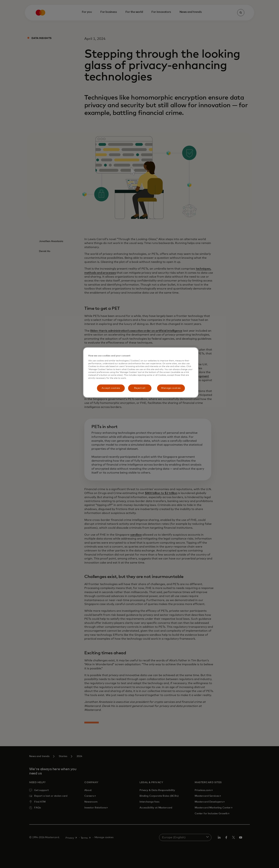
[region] (141, 372)
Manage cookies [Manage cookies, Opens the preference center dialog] (171, 388)
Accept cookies (111, 388)
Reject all (140, 388)
